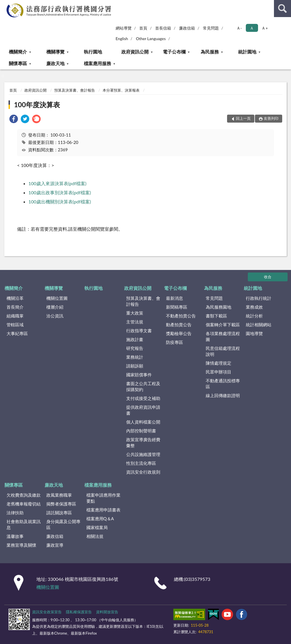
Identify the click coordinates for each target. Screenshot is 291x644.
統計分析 (254, 316)
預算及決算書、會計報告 (75, 90)
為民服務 (210, 52)
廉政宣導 (55, 545)
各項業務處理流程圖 (223, 336)
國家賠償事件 (139, 375)
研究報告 (135, 348)
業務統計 (135, 357)
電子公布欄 (174, 52)
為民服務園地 (219, 307)
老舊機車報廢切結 (24, 504)
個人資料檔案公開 (143, 422)
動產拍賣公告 (179, 325)
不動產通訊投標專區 (223, 384)
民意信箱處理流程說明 (223, 351)
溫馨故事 (15, 536)
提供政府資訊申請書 (143, 410)
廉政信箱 (187, 28)
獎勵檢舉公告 (179, 333)
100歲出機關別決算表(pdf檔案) (60, 202)
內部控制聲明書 (141, 431)
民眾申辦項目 (219, 372)
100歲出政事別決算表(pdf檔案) (60, 192)
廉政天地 (55, 63)
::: (5, 4)
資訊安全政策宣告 (47, 612)
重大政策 (135, 313)
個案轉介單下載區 (223, 325)
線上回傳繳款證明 (223, 395)
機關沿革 (15, 298)
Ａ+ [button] (265, 28)
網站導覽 (124, 28)
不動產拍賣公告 (181, 316)
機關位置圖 (57, 298)
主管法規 (135, 322)
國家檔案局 (97, 527)
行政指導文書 (139, 331)
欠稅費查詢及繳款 (24, 495)
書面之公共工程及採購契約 (143, 386)
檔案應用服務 (97, 63)
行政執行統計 (259, 298)
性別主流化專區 (141, 463)
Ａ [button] (252, 28)
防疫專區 (174, 342)
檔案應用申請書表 (103, 510)
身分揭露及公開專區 (63, 524)
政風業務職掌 (59, 495)
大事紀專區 (17, 333)
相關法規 (95, 536)
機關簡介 (18, 52)
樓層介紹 (55, 307)
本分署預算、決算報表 (121, 90)
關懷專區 (18, 63)
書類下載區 (216, 316)
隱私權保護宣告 (79, 612)
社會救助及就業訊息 (24, 524)
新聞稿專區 (177, 307)
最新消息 (174, 298)
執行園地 (93, 52)
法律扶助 (15, 513)
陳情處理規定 (219, 363)
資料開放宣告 (107, 612)
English (122, 39)
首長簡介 (15, 307)
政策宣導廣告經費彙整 (143, 442)
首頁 (143, 28)
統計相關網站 (259, 325)
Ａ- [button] (239, 28)
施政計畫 (135, 339)
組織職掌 (15, 316)
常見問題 (211, 28)
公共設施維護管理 (143, 454)
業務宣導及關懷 (21, 545)
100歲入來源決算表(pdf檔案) (57, 183)
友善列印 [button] (271, 118)
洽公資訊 (55, 316)
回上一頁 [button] (243, 118)
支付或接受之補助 (143, 398)
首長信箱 (163, 28)
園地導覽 (254, 333)
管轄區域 (15, 325)
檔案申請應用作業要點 (103, 498)
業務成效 (254, 307)
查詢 (282, 9)
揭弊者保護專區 (61, 504)
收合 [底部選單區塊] (268, 277)
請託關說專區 (59, 513)
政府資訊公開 (135, 52)
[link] (14, 120)
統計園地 (247, 52)
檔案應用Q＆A (100, 519)
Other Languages (151, 39)
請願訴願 (135, 366)
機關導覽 (55, 52)
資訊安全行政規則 (143, 472)
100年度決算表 (37, 105)
